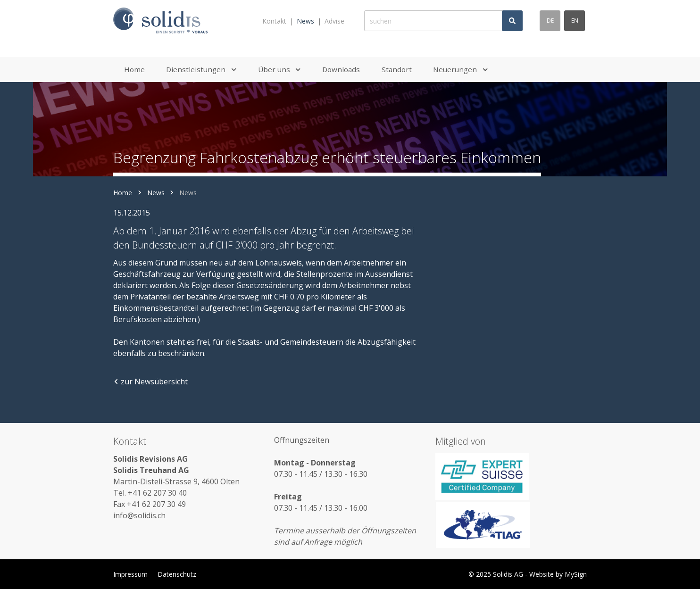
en (575, 21)
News (305, 21)
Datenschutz (177, 574)
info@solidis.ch (139, 515)
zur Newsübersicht (150, 382)
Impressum (130, 574)
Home (123, 193)
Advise (334, 21)
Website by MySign (558, 574)
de (550, 21)
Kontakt (274, 21)
